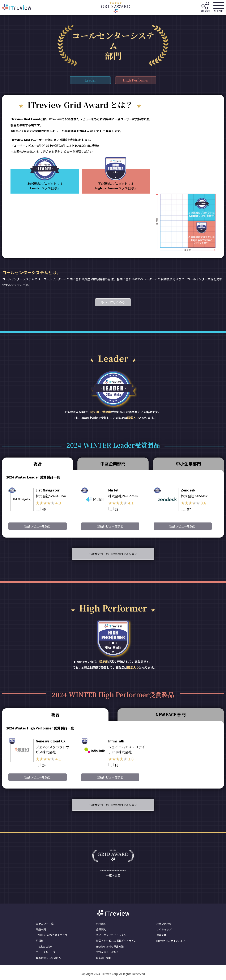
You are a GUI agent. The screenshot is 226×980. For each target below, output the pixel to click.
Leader (90, 80)
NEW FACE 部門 (171, 714)
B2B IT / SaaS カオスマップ (52, 935)
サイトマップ (164, 929)
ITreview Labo (44, 946)
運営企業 (161, 935)
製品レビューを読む (37, 526)
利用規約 (101, 924)
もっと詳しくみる (113, 302)
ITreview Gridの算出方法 (110, 946)
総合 (38, 463)
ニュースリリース (46, 952)
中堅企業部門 (113, 463)
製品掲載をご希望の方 (48, 958)
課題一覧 (41, 929)
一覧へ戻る (113, 875)
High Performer (136, 80)
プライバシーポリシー (109, 952)
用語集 (40, 941)
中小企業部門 (188, 463)
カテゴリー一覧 (45, 924)
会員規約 (101, 929)
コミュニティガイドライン (111, 935)
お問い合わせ (164, 924)
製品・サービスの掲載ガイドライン (116, 941)
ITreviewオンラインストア (171, 941)
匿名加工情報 (104, 958)
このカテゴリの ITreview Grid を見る (113, 554)
